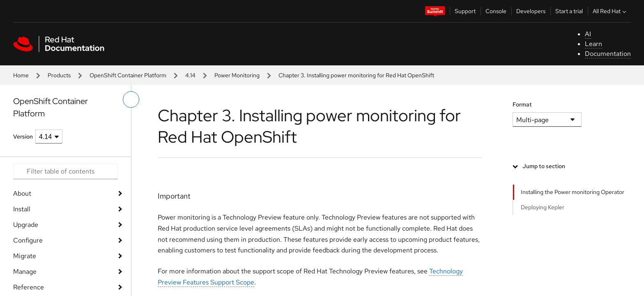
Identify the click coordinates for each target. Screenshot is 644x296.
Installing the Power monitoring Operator (573, 192)
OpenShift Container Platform (128, 75)
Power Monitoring (237, 75)
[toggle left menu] (131, 99)
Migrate (25, 256)
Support (465, 11)
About (22, 193)
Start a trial (569, 11)
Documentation (608, 54)
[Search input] (66, 171)
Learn (593, 44)
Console (496, 11)
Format (522, 104)
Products (59, 75)
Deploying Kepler (543, 207)
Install (22, 209)
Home (21, 75)
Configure (28, 240)
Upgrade (26, 225)
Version (23, 136)
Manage (25, 272)
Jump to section (544, 166)
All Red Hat (610, 11)
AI (588, 34)
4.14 (190, 75)
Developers (531, 11)
